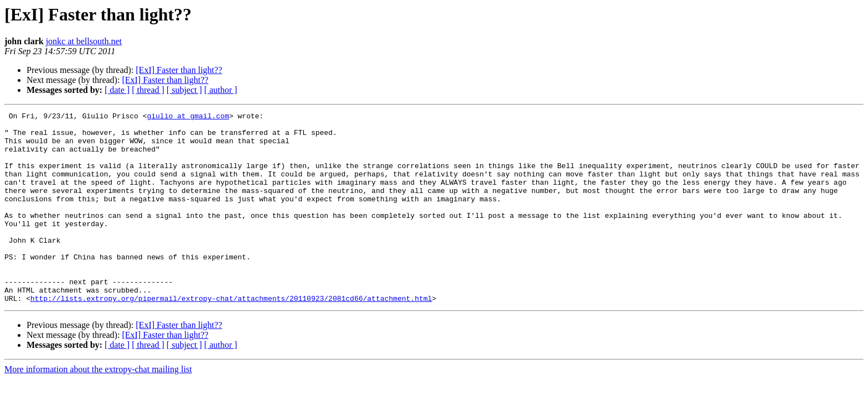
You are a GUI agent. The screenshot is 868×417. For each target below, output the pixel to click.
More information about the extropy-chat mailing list (98, 407)
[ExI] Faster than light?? (179, 70)
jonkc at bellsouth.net (84, 41)
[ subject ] (184, 90)
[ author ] (221, 90)
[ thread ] (148, 90)
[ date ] (117, 90)
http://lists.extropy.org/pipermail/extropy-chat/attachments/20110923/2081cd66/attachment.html (231, 336)
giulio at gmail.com (188, 117)
